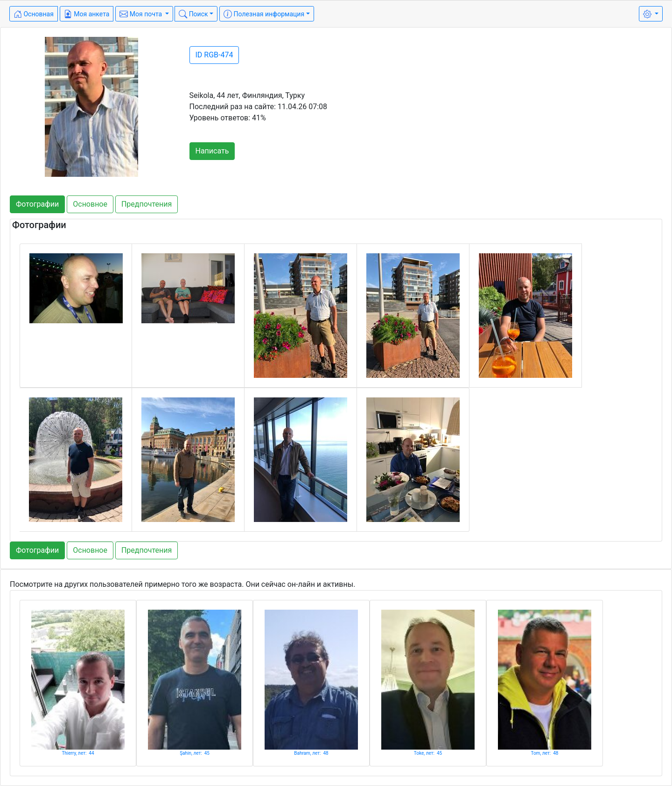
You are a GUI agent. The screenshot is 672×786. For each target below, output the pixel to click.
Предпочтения (147, 204)
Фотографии (37, 204)
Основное (90, 204)
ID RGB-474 (214, 55)
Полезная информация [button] (264, 14)
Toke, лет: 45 (428, 753)
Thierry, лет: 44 (78, 753)
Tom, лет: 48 (545, 753)
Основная (34, 14)
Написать (212, 151)
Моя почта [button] (141, 14)
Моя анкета (87, 14)
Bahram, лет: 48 (311, 753)
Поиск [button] (193, 14)
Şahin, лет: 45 (195, 753)
